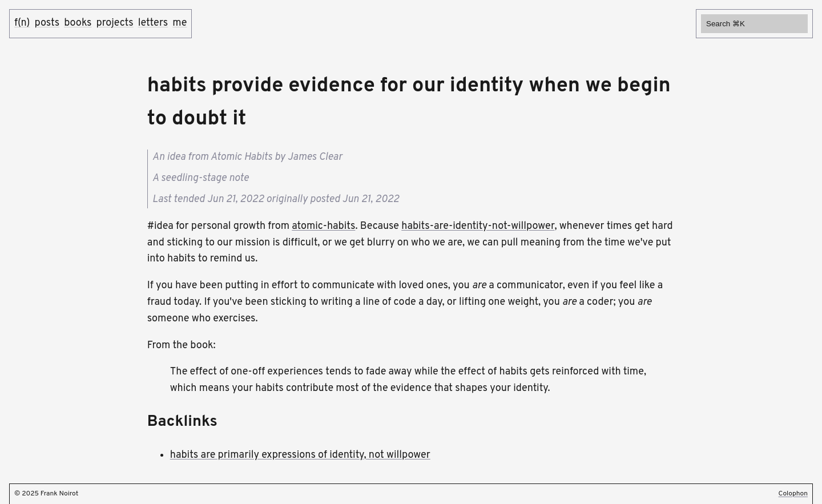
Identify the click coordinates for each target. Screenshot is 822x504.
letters (153, 23)
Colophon (793, 494)
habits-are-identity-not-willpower (478, 226)
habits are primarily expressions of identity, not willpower (300, 455)
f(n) (22, 23)
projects (115, 23)
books (78, 23)
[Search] (754, 24)
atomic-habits (323, 226)
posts (47, 23)
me (180, 23)
